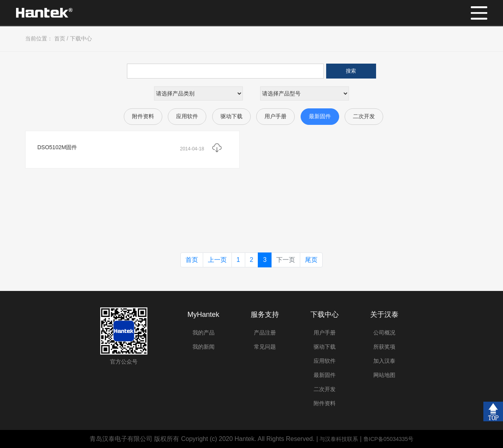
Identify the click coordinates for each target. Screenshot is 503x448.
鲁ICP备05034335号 (389, 439)
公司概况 (384, 333)
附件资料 (143, 116)
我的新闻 (204, 347)
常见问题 (265, 347)
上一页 (217, 260)
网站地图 (384, 375)
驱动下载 (231, 116)
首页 (60, 38)
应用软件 (187, 116)
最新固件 (320, 116)
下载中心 (81, 38)
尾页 (311, 260)
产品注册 (265, 333)
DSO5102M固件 (57, 147)
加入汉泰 (384, 361)
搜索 (351, 71)
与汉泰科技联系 (339, 439)
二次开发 (364, 116)
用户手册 (275, 116)
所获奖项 (384, 347)
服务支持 (265, 315)
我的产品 (204, 333)
